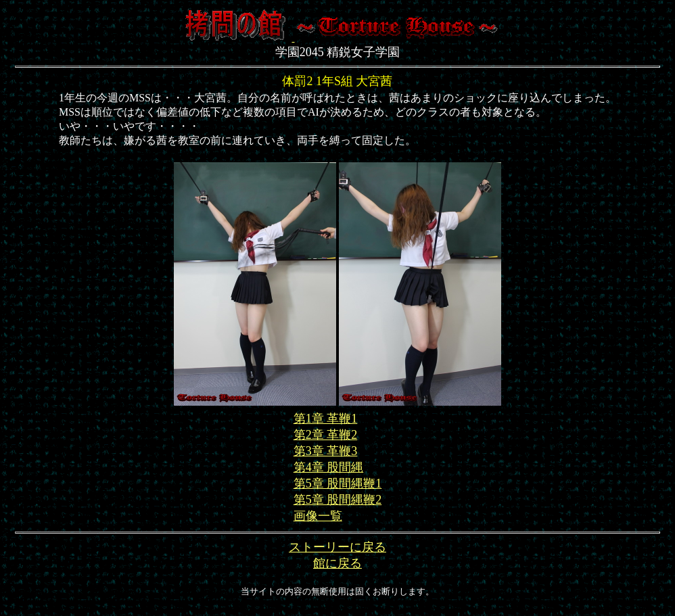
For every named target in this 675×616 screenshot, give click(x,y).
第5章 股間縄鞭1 (338, 483)
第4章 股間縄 (329, 467)
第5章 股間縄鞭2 (338, 500)
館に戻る (337, 563)
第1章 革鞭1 (326, 419)
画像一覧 (318, 516)
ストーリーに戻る (337, 547)
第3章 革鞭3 (326, 451)
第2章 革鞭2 (326, 435)
